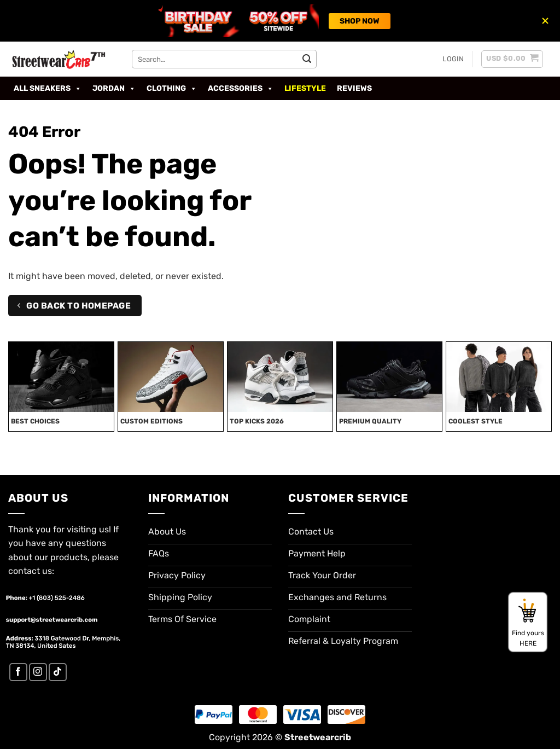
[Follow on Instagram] (38, 672)
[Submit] (307, 59)
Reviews (354, 88)
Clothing (172, 89)
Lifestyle (305, 88)
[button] (453, 59)
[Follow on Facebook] (18, 672)
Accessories (241, 89)
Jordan (114, 89)
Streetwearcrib (318, 737)
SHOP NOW (360, 21)
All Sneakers (48, 89)
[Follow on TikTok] (58, 672)
